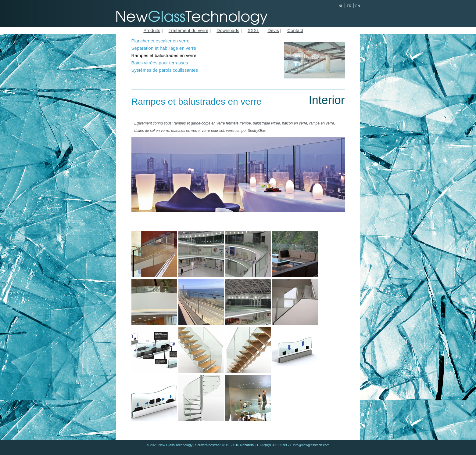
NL (341, 6)
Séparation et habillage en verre (164, 48)
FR (349, 6)
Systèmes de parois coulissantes (165, 70)
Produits (152, 30)
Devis (273, 30)
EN (358, 6)
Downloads (228, 30)
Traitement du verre (188, 30)
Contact (295, 30)
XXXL (253, 30)
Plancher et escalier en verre (161, 41)
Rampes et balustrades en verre (164, 55)
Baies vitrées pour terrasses (160, 63)
